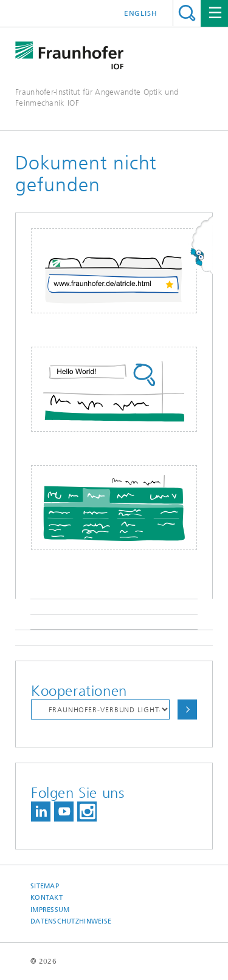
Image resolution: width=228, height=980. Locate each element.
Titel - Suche (187, 13)
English (141, 13)
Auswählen (187, 709)
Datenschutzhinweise (71, 921)
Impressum (50, 910)
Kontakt (47, 898)
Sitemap (45, 886)
